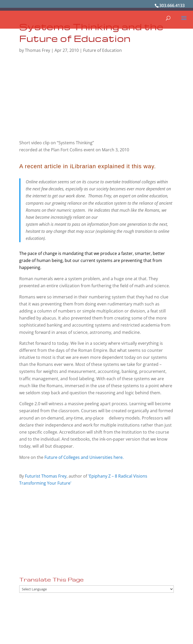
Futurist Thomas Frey (46, 476)
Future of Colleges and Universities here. (84, 457)
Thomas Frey (38, 50)
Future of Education (102, 50)
